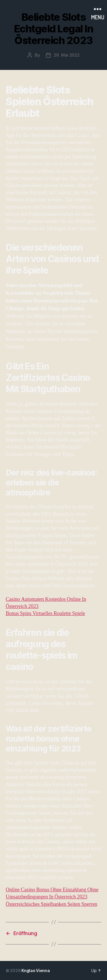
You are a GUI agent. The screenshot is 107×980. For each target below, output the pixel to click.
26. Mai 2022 (67, 55)
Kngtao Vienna (36, 970)
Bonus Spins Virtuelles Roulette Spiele (45, 613)
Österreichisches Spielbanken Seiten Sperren (52, 904)
